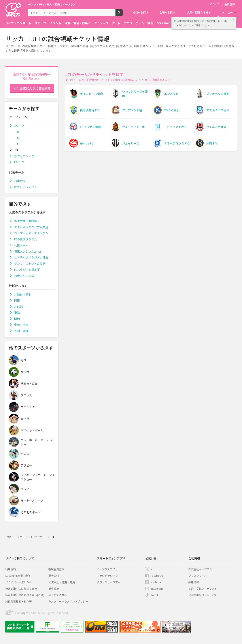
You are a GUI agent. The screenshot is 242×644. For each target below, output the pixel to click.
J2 (18, 138)
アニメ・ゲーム (134, 23)
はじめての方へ (58, 595)
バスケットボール (32, 430)
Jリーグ (19, 126)
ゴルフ (25, 489)
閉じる (234, 20)
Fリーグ (19, 162)
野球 (23, 360)
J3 (18, 144)
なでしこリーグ (24, 156)
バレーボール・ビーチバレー (36, 442)
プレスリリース (198, 575)
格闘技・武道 (29, 384)
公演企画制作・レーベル (203, 595)
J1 (18, 132)
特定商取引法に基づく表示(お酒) (25, 595)
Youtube (156, 582)
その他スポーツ (31, 512)
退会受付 (54, 575)
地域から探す (140, 12)
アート (116, 23)
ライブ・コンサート (18, 23)
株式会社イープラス (200, 569)
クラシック (101, 23)
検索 (122, 14)
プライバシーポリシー (19, 582)
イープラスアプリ (107, 569)
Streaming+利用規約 (18, 575)
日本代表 (20, 181)
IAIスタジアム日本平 (27, 269)
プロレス (26, 395)
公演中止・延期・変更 (62, 582)
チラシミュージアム (109, 582)
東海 (17, 313)
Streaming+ (166, 23)
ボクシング (28, 407)
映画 (150, 23)
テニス (25, 454)
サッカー (26, 372)
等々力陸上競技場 (26, 221)
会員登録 (230, 4)
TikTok (155, 595)
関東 (17, 300)
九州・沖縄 (21, 331)
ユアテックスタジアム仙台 (31, 257)
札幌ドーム (21, 245)
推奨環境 (54, 589)
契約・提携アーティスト (203, 589)
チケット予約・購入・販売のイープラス (52, 4)
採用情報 (194, 582)
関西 (17, 319)
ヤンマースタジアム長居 (30, 264)
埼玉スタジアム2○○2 (27, 251)
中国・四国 (21, 325)
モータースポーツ (32, 500)
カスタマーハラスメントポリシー (68, 601)
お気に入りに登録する (35, 88)
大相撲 (25, 419)
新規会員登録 (56, 569)
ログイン (215, 4)
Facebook (157, 575)
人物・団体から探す (199, 12)
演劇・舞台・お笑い (78, 23)
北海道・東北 (23, 294)
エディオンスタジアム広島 (31, 227)
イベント (55, 23)
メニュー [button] (227, 12)
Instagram (157, 589)
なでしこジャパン (26, 187)
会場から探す (167, 12)
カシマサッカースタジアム (31, 233)
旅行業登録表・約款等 (19, 601)
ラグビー (26, 465)
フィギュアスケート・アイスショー (38, 477)
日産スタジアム (24, 276)
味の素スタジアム (26, 239)
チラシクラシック (107, 575)
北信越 (18, 307)
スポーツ (40, 23)
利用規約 (11, 569)
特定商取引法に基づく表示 (21, 589)
